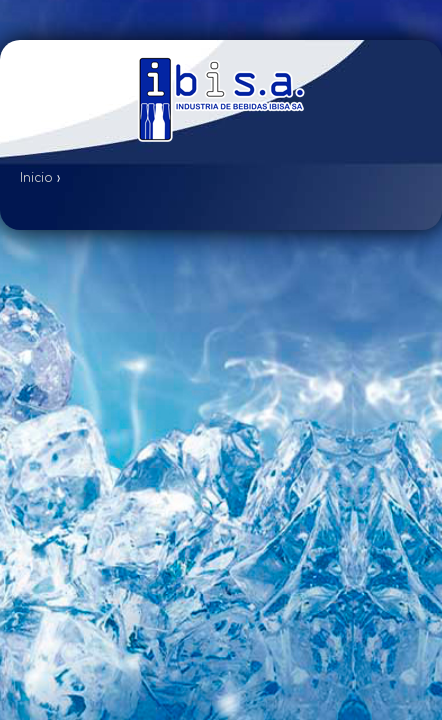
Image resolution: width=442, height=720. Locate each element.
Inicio (36, 178)
